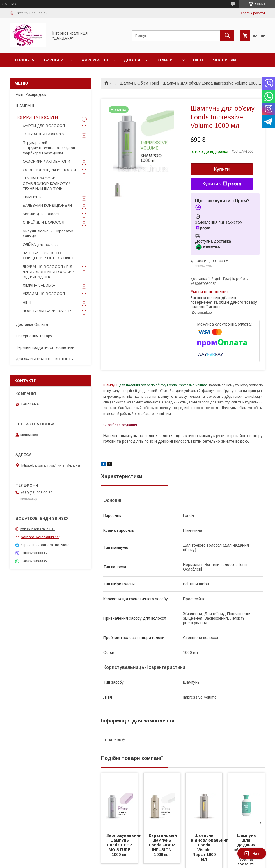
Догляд (132, 60)
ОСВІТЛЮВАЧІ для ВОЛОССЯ (49, 170)
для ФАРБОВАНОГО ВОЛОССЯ (45, 359)
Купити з (222, 184)
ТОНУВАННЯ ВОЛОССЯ (44, 134)
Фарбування (95, 60)
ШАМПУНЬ (26, 106)
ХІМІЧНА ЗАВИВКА (39, 285)
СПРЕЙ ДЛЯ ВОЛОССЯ (43, 222)
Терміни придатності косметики (45, 347)
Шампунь (111, 385)
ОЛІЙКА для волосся (41, 245)
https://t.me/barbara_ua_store (45, 545)
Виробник (55, 60)
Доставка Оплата (32, 324)
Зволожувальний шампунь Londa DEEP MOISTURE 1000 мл (124, 845)
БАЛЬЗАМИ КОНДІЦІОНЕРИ (47, 205)
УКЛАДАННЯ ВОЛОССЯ (44, 294)
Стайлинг (167, 60)
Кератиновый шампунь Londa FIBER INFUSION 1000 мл (163, 845)
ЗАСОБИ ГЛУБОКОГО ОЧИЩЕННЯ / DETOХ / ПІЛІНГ (49, 255)
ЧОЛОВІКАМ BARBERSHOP (47, 311)
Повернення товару (34, 336)
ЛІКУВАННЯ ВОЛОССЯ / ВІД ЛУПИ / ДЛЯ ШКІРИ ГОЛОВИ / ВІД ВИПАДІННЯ (48, 272)
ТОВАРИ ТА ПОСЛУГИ (37, 117)
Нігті (198, 60)
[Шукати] (227, 36)
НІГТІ (27, 302)
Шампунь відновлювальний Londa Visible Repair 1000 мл (210, 847)
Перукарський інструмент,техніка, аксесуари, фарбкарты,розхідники (49, 148)
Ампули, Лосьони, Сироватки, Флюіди (48, 234)
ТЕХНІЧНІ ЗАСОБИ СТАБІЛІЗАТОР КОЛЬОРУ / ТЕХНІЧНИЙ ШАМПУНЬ (46, 183)
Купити (222, 169)
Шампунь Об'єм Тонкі (139, 83)
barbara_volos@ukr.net (40, 537)
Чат (252, 853)
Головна (25, 60)
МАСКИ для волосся (41, 214)
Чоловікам (225, 60)
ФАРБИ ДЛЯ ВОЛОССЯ (44, 126)
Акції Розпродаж (31, 94)
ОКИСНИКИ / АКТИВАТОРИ (46, 161)
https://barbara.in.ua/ (38, 529)
